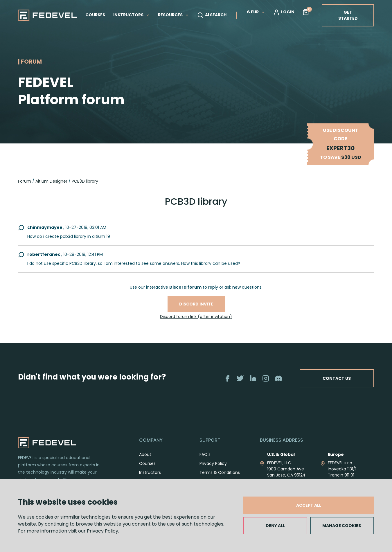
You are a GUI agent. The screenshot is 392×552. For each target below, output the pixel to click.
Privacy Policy (103, 531)
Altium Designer (51, 181)
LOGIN (284, 12)
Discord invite (196, 304)
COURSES (95, 15)
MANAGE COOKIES (342, 526)
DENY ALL (275, 526)
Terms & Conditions (220, 472)
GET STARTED (348, 15)
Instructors (150, 472)
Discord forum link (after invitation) (196, 317)
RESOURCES (173, 15)
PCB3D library (85, 181)
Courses (147, 463)
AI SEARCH (212, 15)
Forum (25, 181)
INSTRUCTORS (132, 15)
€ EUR (256, 12)
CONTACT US (336, 378)
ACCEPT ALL (309, 505)
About (145, 454)
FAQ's (205, 454)
